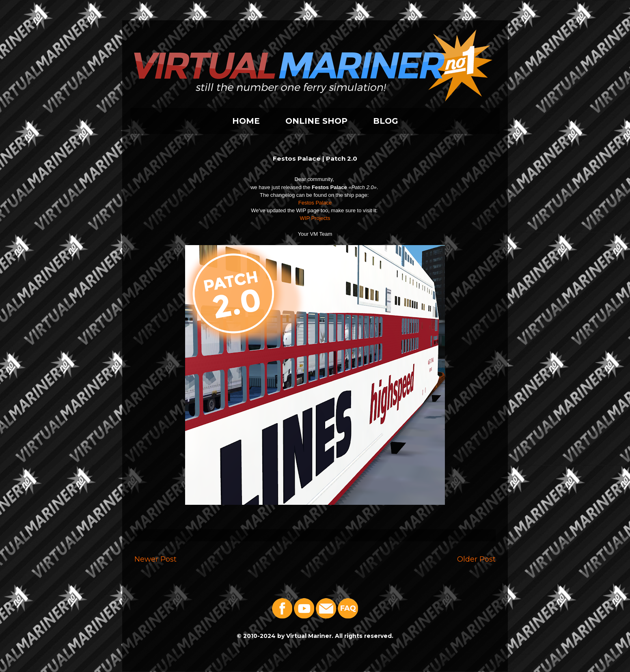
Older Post (476, 559)
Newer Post (155, 559)
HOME (246, 121)
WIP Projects (315, 218)
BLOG (386, 121)
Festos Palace (315, 203)
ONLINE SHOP (316, 121)
